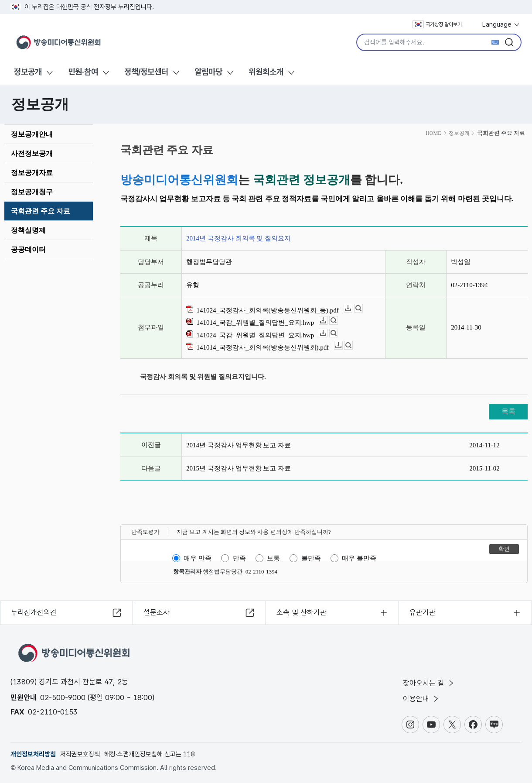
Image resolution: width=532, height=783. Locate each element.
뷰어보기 (363, 308)
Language (501, 24)
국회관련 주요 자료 (41, 211)
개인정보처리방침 (33, 754)
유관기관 (423, 612)
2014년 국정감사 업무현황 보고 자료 (239, 445)
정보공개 (28, 72)
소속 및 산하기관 (302, 612)
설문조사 (157, 612)
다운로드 (352, 308)
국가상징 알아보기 (437, 24)
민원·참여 (83, 72)
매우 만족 (198, 558)
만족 (239, 558)
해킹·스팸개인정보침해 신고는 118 (150, 754)
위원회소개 (266, 72)
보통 (273, 558)
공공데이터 (28, 249)
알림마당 (208, 72)
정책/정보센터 (146, 72)
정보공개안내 (32, 134)
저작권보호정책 (80, 754)
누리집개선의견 (34, 612)
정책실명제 (28, 230)
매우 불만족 (359, 558)
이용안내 (421, 699)
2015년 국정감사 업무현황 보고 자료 (239, 468)
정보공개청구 (32, 192)
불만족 (311, 558)
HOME (433, 133)
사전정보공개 (32, 153)
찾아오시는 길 (429, 683)
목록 (508, 411)
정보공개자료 (32, 173)
